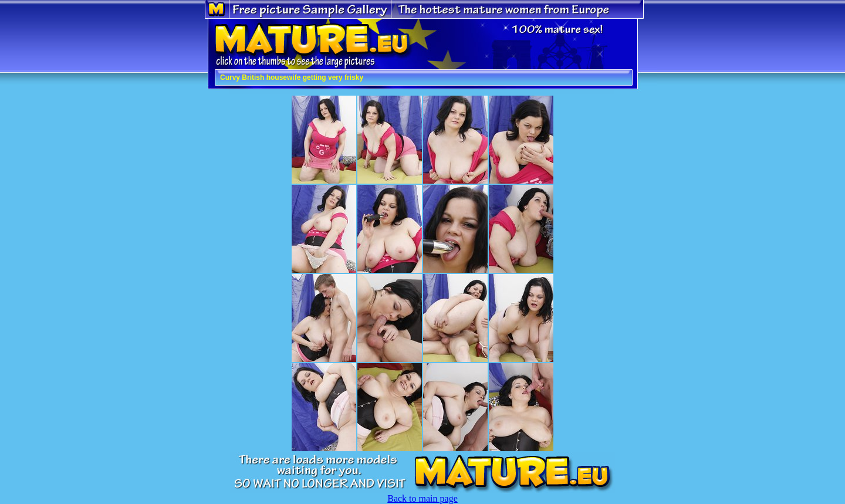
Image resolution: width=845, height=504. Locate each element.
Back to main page (422, 498)
